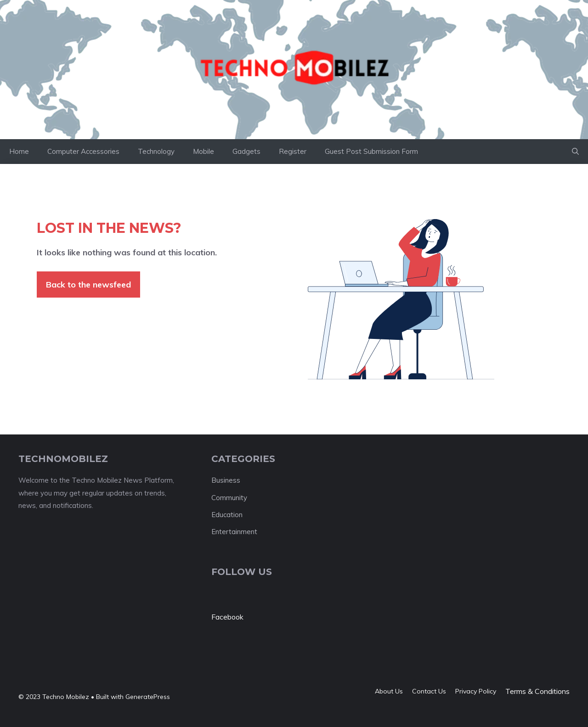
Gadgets (246, 151)
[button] (575, 152)
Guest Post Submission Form (371, 151)
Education (227, 515)
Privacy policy (476, 691)
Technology (156, 151)
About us (389, 691)
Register (293, 151)
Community (229, 498)
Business (226, 480)
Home (19, 151)
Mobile (204, 151)
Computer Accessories (83, 151)
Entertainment (234, 532)
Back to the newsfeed (88, 285)
